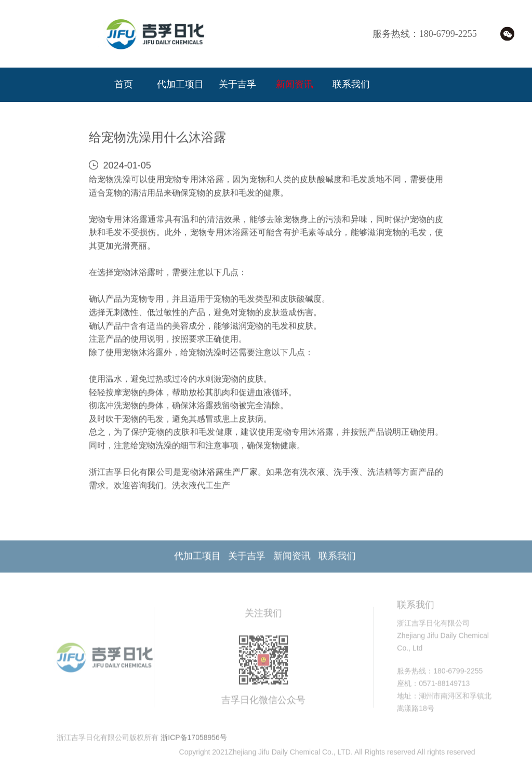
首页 (124, 85)
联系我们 (351, 85)
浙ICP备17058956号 (194, 742)
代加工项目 (180, 85)
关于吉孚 (237, 85)
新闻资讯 (295, 85)
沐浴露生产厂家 (228, 474)
